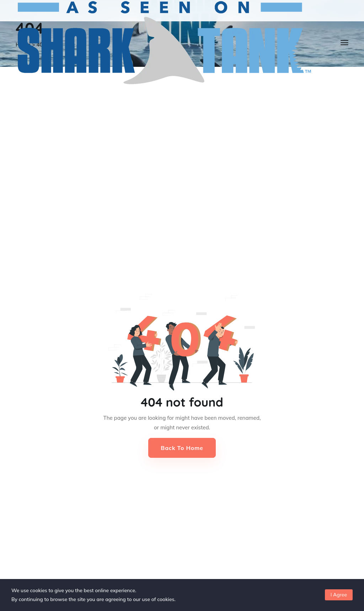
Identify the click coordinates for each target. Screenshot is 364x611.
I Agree (339, 595)
